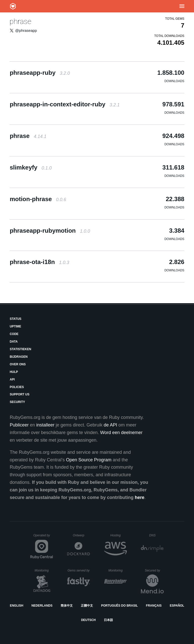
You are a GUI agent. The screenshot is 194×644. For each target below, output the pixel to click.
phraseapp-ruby (40, 73)
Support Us (19, 394)
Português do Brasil (119, 606)
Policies (17, 387)
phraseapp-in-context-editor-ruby (65, 104)
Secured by (154, 570)
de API (111, 425)
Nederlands (42, 606)
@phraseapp (26, 30)
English (17, 606)
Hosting (119, 535)
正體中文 (87, 606)
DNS (157, 535)
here (140, 497)
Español (177, 606)
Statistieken (20, 349)
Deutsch (88, 620)
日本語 (108, 620)
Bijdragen (19, 357)
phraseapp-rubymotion (50, 231)
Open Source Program (89, 460)
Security (17, 402)
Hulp (14, 372)
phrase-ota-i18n (39, 262)
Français (154, 606)
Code (14, 334)
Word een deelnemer (122, 433)
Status (15, 319)
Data (14, 342)
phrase (20, 21)
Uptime (15, 326)
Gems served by (79, 570)
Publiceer (19, 425)
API (12, 379)
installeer (45, 425)
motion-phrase (38, 199)
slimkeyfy (31, 167)
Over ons (18, 364)
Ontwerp (81, 535)
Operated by (43, 537)
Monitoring (44, 570)
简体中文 (67, 606)
